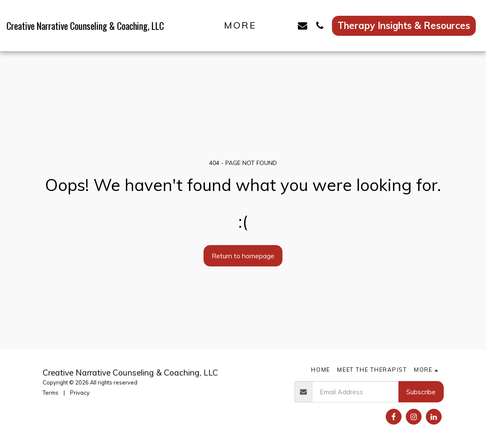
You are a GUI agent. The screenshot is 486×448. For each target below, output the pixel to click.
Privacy (80, 393)
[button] (285, 25)
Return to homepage (243, 256)
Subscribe (421, 392)
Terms (51, 393)
